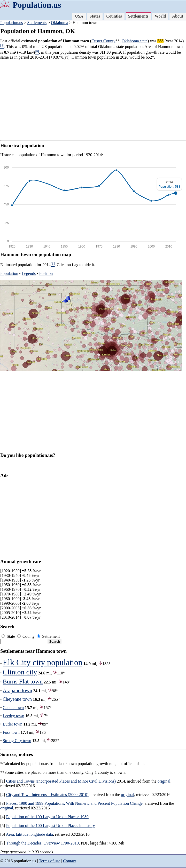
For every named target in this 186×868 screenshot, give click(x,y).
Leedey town (14, 716)
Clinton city (20, 672)
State (9, 636)
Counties (114, 16)
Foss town (11, 732)
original (164, 781)
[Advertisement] (93, 100)
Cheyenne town (17, 699)
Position (46, 273)
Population (9, 273)
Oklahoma (60, 23)
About (178, 16)
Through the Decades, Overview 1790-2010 (42, 843)
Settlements (138, 16)
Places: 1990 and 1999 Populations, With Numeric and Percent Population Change (74, 803)
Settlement (48, 636)
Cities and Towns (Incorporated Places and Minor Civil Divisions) (61, 781)
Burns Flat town (23, 681)
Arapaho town (18, 690)
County (26, 636)
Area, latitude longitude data (29, 834)
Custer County (103, 41)
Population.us (37, 5)
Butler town (13, 724)
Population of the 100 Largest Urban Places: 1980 (47, 817)
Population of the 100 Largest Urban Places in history (51, 826)
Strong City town (17, 741)
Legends (29, 273)
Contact (69, 861)
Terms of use (50, 861)
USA (79, 16)
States (95, 16)
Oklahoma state (135, 41)
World (160, 16)
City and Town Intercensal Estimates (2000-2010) (47, 795)
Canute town (13, 708)
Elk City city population (43, 662)
